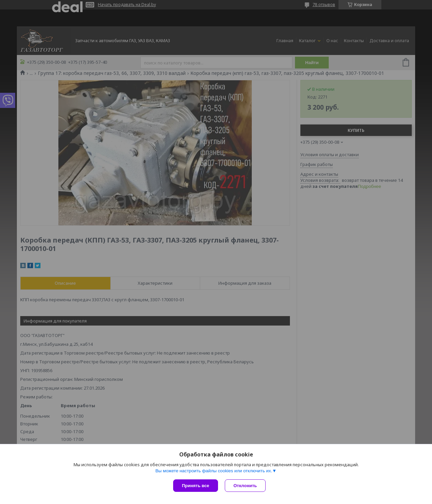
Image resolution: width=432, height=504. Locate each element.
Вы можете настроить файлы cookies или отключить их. (214, 471)
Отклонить (245, 486)
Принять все (196, 486)
